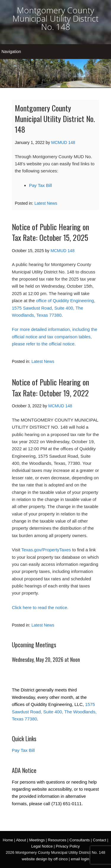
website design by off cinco (45, 859)
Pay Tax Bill (40, 185)
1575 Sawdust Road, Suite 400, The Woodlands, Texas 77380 (54, 712)
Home (8, 840)
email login (80, 859)
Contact (100, 840)
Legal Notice (42, 846)
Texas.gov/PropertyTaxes (46, 550)
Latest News (46, 203)
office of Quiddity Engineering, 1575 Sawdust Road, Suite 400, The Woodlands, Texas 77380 (54, 308)
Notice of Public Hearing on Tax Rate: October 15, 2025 (50, 232)
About (21, 840)
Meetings (37, 840)
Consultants (80, 840)
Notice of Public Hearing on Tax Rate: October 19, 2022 (50, 387)
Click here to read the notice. (40, 607)
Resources (57, 840)
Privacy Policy (68, 846)
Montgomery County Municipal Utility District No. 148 (55, 18)
